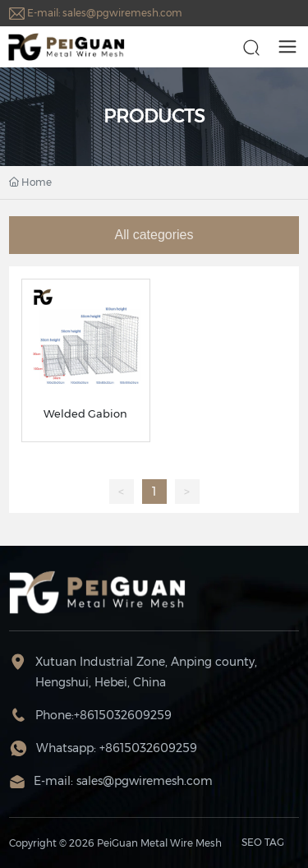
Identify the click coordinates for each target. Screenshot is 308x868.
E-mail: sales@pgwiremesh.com (105, 13)
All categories (154, 235)
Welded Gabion (85, 413)
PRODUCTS (154, 116)
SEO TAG (263, 842)
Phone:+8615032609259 (103, 715)
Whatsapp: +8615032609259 (117, 748)
